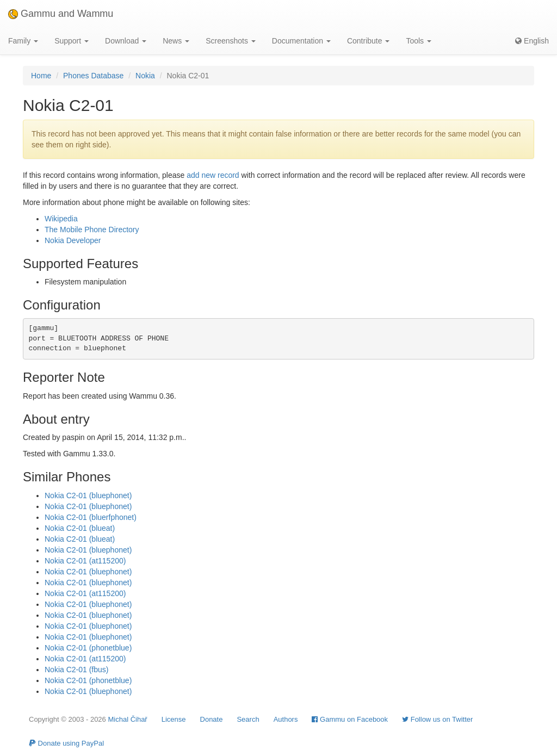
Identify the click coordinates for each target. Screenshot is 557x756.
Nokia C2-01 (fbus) (77, 670)
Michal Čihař (127, 719)
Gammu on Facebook (350, 719)
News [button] (176, 41)
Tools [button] (419, 41)
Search (248, 719)
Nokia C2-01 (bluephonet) (88, 495)
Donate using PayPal (66, 743)
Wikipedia (61, 219)
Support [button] (72, 41)
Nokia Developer (73, 240)
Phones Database (93, 76)
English (532, 41)
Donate (212, 719)
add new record (213, 175)
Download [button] (126, 41)
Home (41, 76)
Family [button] (23, 41)
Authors (286, 719)
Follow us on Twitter (437, 719)
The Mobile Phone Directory (92, 230)
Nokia (145, 76)
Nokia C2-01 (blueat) (80, 528)
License (174, 719)
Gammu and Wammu (61, 14)
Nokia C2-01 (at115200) (85, 561)
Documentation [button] (301, 41)
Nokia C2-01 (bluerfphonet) (91, 517)
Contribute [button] (368, 41)
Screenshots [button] (231, 41)
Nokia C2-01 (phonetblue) (88, 648)
